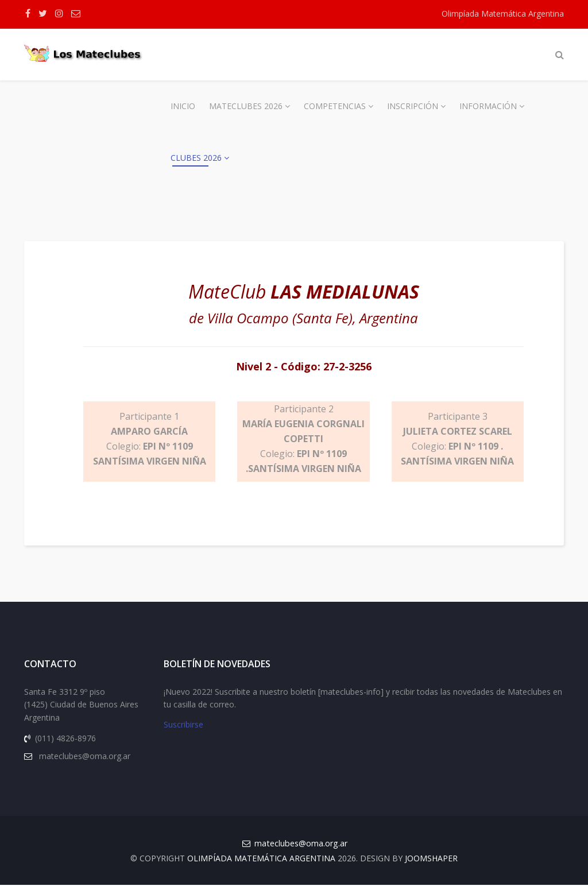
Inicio (183, 106)
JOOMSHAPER (431, 859)
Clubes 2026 (196, 158)
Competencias (335, 106)
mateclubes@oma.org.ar (301, 844)
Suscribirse (183, 726)
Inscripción (413, 106)
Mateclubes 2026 (246, 106)
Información (488, 106)
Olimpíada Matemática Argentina (503, 13)
